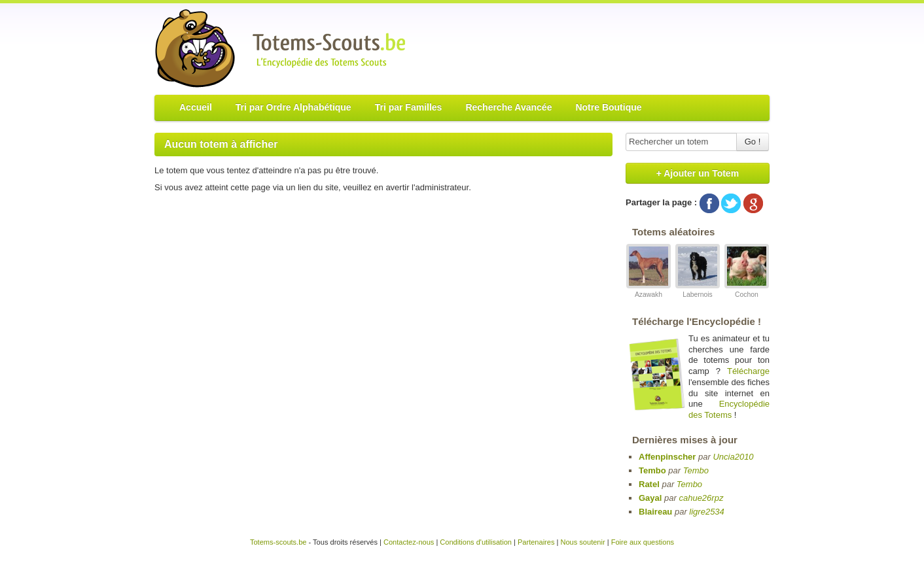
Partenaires (536, 542)
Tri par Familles (409, 107)
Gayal (650, 498)
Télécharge (748, 371)
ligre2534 (707, 512)
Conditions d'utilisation (476, 542)
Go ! (753, 142)
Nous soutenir (582, 542)
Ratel (649, 484)
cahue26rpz (701, 498)
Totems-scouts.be (278, 542)
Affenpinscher (667, 457)
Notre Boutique (608, 107)
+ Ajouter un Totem (698, 173)
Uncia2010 (733, 457)
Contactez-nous (409, 542)
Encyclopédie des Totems (729, 409)
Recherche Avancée (508, 107)
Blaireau (655, 512)
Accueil (196, 107)
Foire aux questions (643, 542)
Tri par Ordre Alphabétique (293, 107)
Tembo (652, 470)
